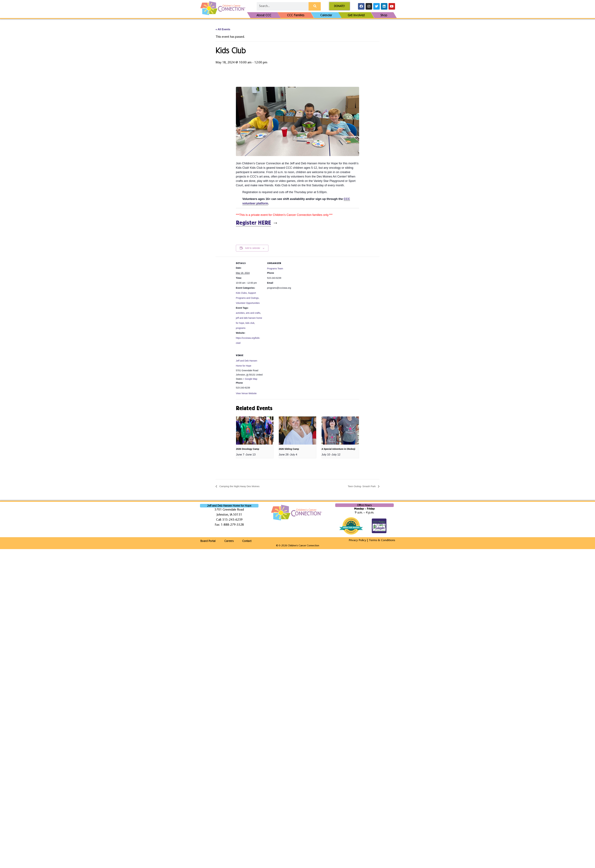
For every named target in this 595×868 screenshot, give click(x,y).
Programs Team (275, 269)
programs (241, 328)
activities (240, 313)
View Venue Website (246, 393)
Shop (384, 15)
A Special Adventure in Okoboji (338, 449)
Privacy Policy (357, 540)
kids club (250, 323)
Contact (248, 541)
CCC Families (296, 15)
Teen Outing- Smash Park (361, 486)
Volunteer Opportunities (248, 303)
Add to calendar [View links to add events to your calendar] (253, 248)
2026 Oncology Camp (248, 449)
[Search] (315, 6)
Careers (229, 541)
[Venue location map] (284, 371)
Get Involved (356, 15)
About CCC (264, 15)
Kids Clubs (241, 293)
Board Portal (208, 541)
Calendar (326, 15)
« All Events (223, 29)
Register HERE (253, 223)
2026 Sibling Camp (289, 449)
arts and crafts (253, 313)
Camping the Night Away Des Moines (240, 486)
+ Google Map (250, 379)
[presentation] (255, 431)
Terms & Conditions (382, 540)
